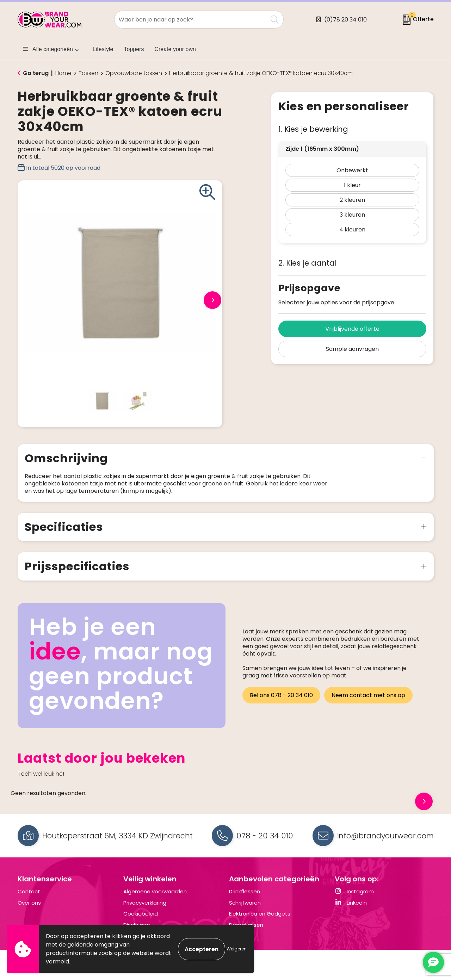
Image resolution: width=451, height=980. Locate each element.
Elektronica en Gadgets (260, 914)
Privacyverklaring (145, 903)
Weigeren (237, 949)
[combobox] (191, 20)
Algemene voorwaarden (155, 891)
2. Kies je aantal (308, 263)
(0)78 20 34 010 (345, 20)
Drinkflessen (245, 891)
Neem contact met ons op (369, 695)
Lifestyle (103, 49)
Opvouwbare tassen (134, 73)
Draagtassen (246, 925)
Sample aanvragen (352, 349)
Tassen (88, 73)
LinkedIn (351, 903)
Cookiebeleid (141, 914)
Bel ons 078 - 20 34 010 (281, 695)
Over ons (29, 903)
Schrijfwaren (245, 903)
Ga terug (36, 73)
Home (63, 73)
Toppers (134, 49)
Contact (29, 891)
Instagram (354, 891)
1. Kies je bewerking (313, 129)
